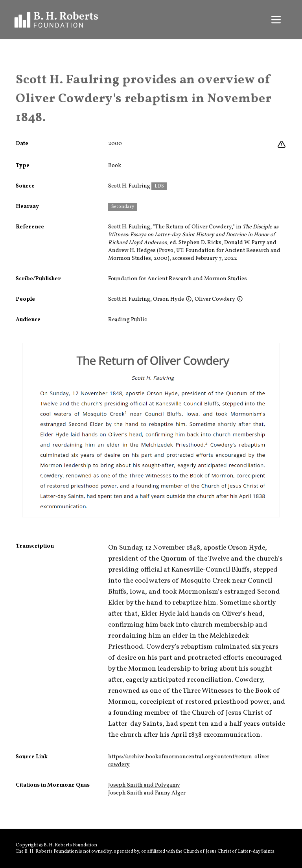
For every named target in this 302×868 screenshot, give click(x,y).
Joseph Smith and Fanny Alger (147, 793)
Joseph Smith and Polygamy (144, 785)
